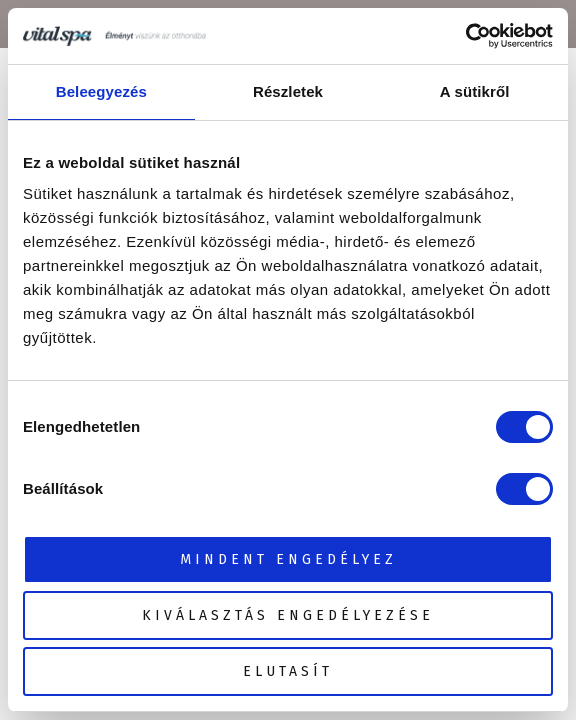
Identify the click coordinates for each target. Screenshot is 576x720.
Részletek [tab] (288, 91)
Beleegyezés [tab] (101, 91)
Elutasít (288, 671)
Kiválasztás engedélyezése (288, 615)
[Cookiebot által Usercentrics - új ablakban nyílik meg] (465, 36)
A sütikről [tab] (475, 91)
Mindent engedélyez (288, 559)
